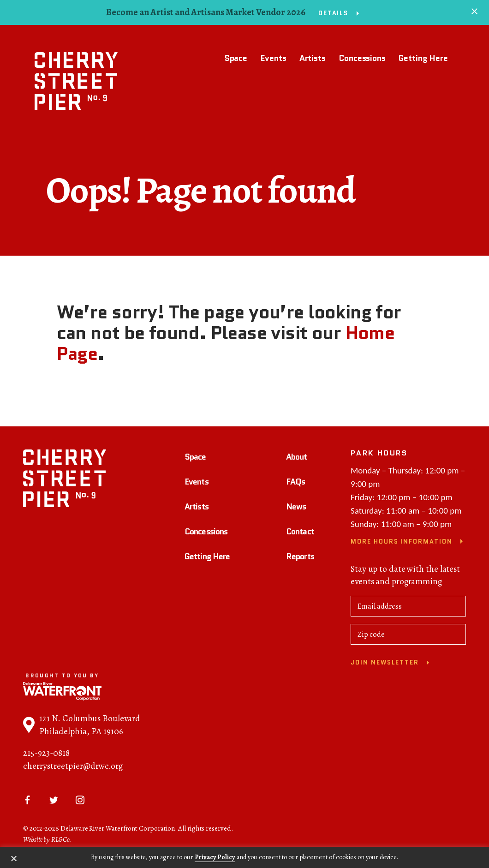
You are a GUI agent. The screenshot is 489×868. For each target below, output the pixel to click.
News (296, 508)
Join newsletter (385, 664)
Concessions (362, 58)
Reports (300, 557)
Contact (300, 533)
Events (273, 58)
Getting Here (423, 58)
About (297, 458)
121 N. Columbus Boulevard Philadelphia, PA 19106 (82, 726)
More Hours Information (402, 543)
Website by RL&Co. (47, 841)
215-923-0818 (46, 754)
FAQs (295, 483)
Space (236, 58)
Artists (313, 58)
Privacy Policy (215, 857)
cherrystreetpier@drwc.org (73, 767)
